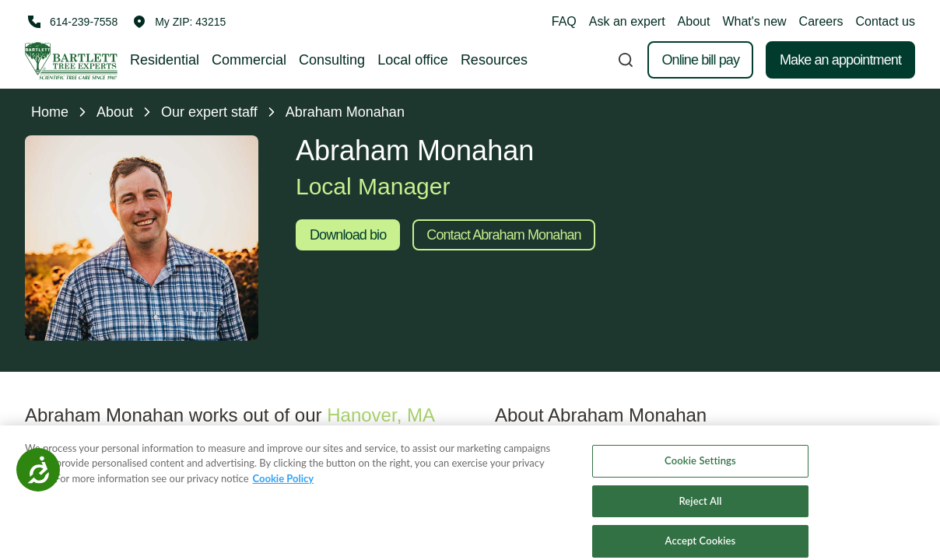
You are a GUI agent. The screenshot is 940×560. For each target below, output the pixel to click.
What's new (754, 21)
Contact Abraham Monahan (503, 235)
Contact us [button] (886, 21)
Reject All (700, 513)
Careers (821, 21)
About (694, 21)
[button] (179, 22)
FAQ (564, 21)
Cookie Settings (700, 473)
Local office (413, 60)
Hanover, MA (380, 415)
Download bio (348, 235)
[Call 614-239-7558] (71, 22)
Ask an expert (627, 21)
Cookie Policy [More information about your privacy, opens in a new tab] (284, 491)
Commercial (249, 60)
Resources (494, 60)
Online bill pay (700, 60)
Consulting (332, 60)
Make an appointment (840, 60)
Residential (165, 60)
